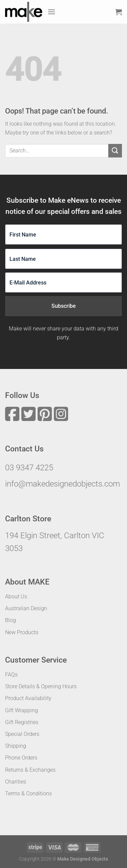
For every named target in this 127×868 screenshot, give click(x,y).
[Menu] (51, 12)
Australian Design (26, 608)
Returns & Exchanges (30, 770)
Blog (10, 620)
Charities (16, 782)
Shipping (16, 746)
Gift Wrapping (22, 710)
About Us (16, 597)
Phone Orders (21, 758)
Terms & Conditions (28, 793)
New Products (22, 632)
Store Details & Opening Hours (41, 686)
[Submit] (115, 151)
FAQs (11, 675)
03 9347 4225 (29, 468)
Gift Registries (22, 722)
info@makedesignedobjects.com (62, 484)
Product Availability (28, 698)
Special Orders (22, 734)
